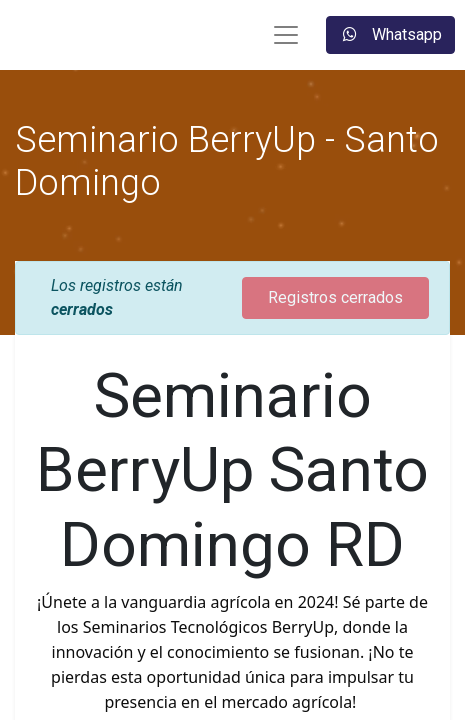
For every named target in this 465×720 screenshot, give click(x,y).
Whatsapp (390, 34)
